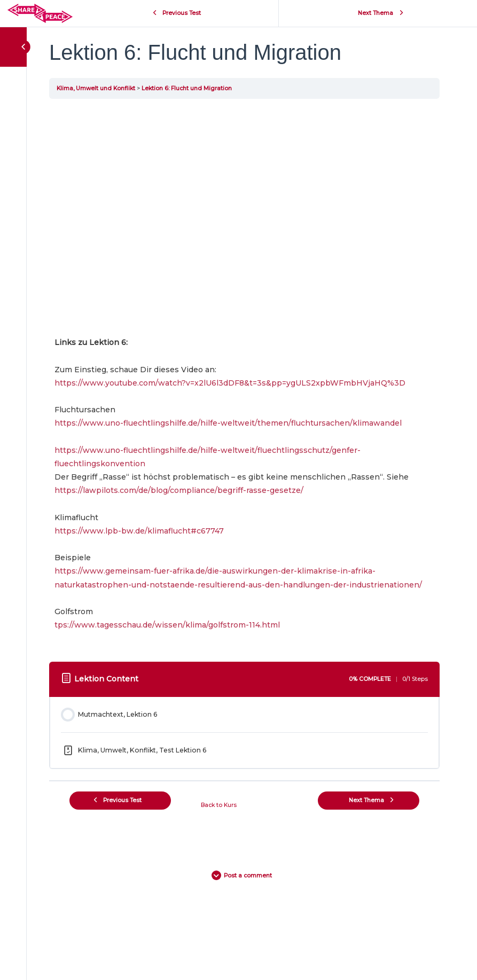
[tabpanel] (244, 378)
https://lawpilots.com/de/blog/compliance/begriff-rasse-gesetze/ (179, 490)
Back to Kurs (219, 805)
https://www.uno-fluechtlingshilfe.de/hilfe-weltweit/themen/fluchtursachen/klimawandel (228, 423)
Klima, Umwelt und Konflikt (96, 88)
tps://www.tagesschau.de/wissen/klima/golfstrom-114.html (167, 625)
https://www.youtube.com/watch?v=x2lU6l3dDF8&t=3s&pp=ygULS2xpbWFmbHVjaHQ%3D (230, 383)
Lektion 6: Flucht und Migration (187, 88)
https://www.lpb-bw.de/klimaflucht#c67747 (139, 531)
